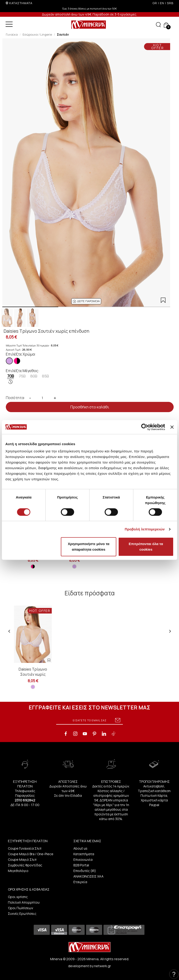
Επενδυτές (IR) (85, 871)
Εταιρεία (80, 882)
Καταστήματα (84, 854)
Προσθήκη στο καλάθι (90, 407)
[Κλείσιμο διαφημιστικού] (172, 427)
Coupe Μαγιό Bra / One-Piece (31, 854)
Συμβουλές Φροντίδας (25, 865)
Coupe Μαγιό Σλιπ (22, 860)
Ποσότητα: (15, 398)
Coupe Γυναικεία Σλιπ (25, 848)
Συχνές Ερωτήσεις (22, 914)
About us (80, 848)
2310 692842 (25, 800)
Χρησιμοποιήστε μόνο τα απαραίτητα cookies (89, 547)
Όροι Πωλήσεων (21, 908)
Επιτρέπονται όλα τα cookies (146, 547)
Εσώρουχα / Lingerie (37, 34)
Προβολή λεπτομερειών (145, 529)
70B (11, 379)
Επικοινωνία (83, 860)
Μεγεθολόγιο (18, 871)
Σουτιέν (63, 34)
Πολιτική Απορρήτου (24, 902)
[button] (86, 301)
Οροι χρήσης (18, 897)
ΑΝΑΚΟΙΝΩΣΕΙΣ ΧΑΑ (88, 876)
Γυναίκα (12, 34)
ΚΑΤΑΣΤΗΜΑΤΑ (21, 3)
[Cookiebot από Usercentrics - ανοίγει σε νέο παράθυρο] (145, 427)
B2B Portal (81, 865)
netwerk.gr (103, 966)
